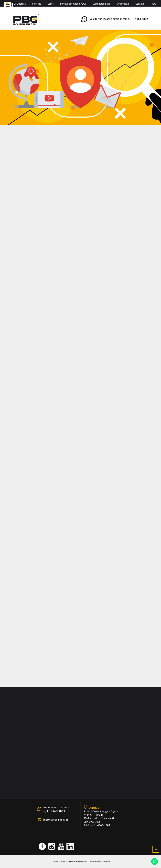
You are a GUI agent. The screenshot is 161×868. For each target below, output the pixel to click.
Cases (51, 4)
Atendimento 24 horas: (57, 807)
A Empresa (20, 4)
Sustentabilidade (102, 4)
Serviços (37, 4)
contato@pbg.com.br (55, 820)
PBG (8, 7)
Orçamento (123, 4)
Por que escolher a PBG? (73, 4)
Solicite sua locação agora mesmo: (118, 19)
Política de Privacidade (100, 862)
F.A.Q (153, 4)
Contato (140, 4)
